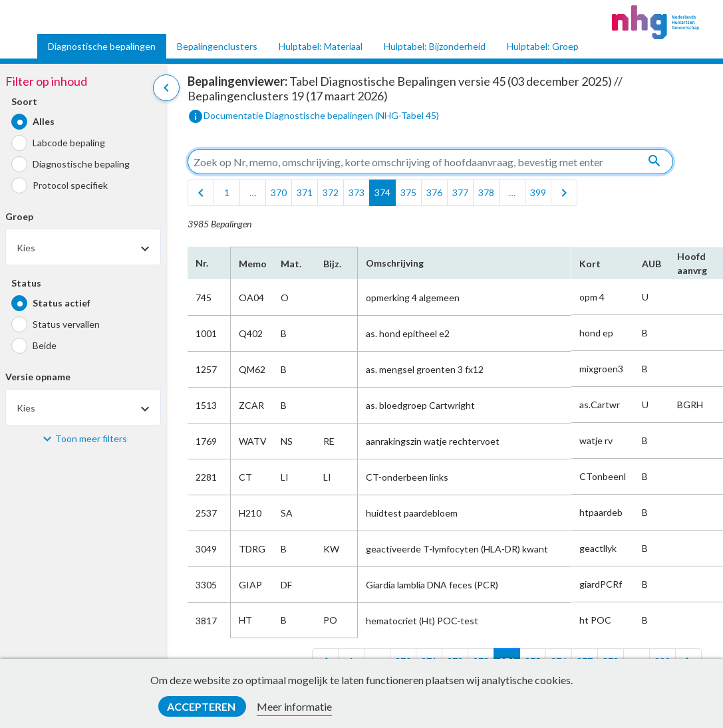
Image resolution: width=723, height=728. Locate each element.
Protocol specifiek (70, 185)
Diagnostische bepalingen (102, 46)
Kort (590, 264)
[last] (564, 193)
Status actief (62, 303)
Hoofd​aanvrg (692, 263)
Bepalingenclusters (217, 46)
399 (538, 192)
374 (382, 192)
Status (26, 283)
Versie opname (38, 377)
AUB (651, 264)
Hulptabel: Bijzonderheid (435, 46)
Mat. (291, 264)
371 (305, 192)
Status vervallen (66, 324)
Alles (44, 121)
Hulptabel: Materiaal (321, 46)
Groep (19, 216)
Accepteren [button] (202, 706)
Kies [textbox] (26, 248)
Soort (24, 101)
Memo (252, 264)
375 (408, 192)
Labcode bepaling (69, 143)
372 (331, 192)
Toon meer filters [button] (91, 438)
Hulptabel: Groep (543, 46)
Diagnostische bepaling (81, 164)
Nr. (202, 263)
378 (486, 192)
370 (279, 192)
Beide (45, 345)
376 (434, 192)
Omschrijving (395, 263)
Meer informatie (294, 706)
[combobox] (83, 247)
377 (460, 192)
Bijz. (332, 264)
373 (357, 192)
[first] (201, 193)
